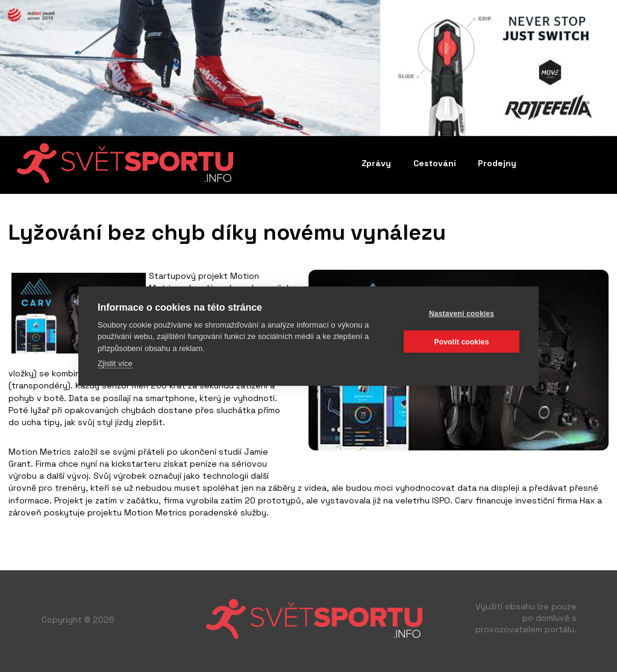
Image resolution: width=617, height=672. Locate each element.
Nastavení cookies (462, 313)
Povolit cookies (461, 341)
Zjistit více (115, 363)
